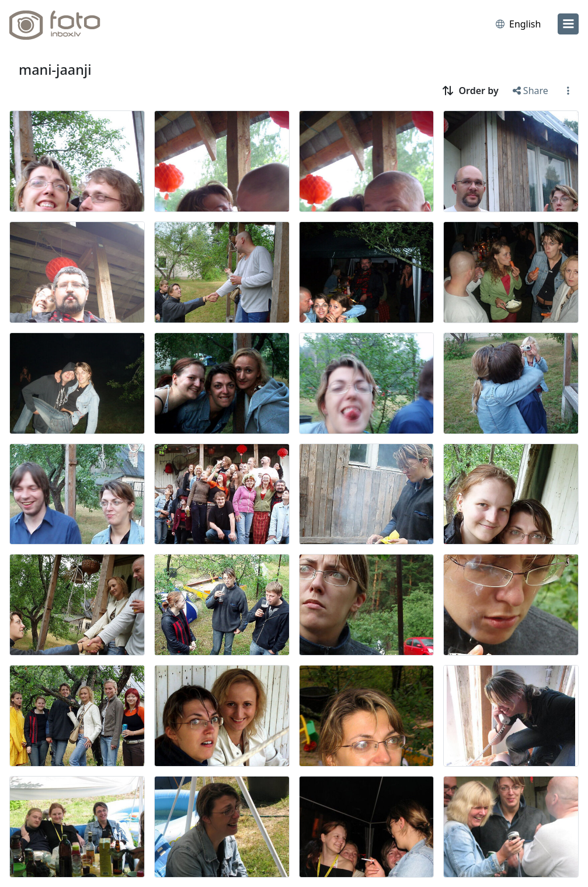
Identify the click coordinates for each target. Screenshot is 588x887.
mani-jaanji (55, 70)
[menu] (568, 24)
